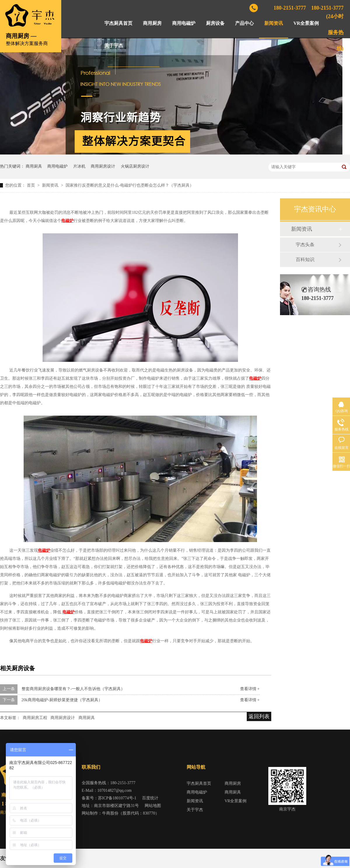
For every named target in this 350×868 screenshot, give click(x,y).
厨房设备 (215, 23)
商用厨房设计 (103, 166)
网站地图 (153, 806)
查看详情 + (250, 689)
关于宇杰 (114, 45)
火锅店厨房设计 (135, 166)
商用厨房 (152, 23)
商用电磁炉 (184, 23)
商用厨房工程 (35, 718)
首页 (32, 185)
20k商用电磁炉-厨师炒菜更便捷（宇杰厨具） (62, 700)
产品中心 (244, 23)
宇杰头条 (305, 245)
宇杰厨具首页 (118, 23)
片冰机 (79, 166)
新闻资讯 (274, 23)
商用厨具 (34, 166)
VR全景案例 (306, 23)
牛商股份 (110, 813)
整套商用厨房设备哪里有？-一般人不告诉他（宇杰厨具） (73, 689)
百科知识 (305, 259)
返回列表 (259, 716)
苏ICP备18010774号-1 (117, 798)
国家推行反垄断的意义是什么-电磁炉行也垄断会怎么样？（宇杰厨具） (130, 185)
